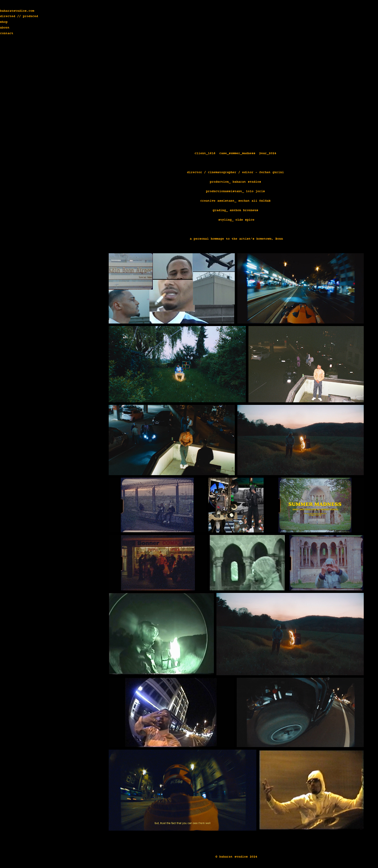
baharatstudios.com (17, 11)
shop (4, 22)
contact (7, 34)
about (5, 28)
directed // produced (19, 16)
